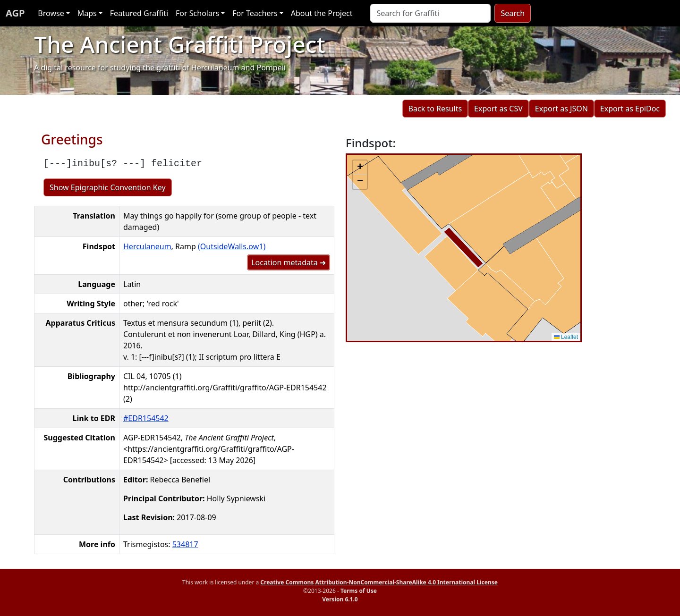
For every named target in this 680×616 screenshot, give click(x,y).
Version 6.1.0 (340, 599)
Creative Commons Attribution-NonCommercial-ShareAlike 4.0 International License (379, 582)
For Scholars (197, 13)
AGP (15, 13)
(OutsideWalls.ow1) (232, 246)
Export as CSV (498, 109)
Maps (87, 13)
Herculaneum (147, 246)
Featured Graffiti (139, 13)
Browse (51, 13)
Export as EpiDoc (630, 109)
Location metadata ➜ (289, 262)
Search (513, 13)
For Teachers (255, 13)
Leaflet (566, 337)
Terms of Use (359, 591)
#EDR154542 (146, 418)
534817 (185, 544)
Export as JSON (561, 109)
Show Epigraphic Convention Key (108, 187)
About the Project (322, 13)
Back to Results (435, 109)
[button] (360, 168)
